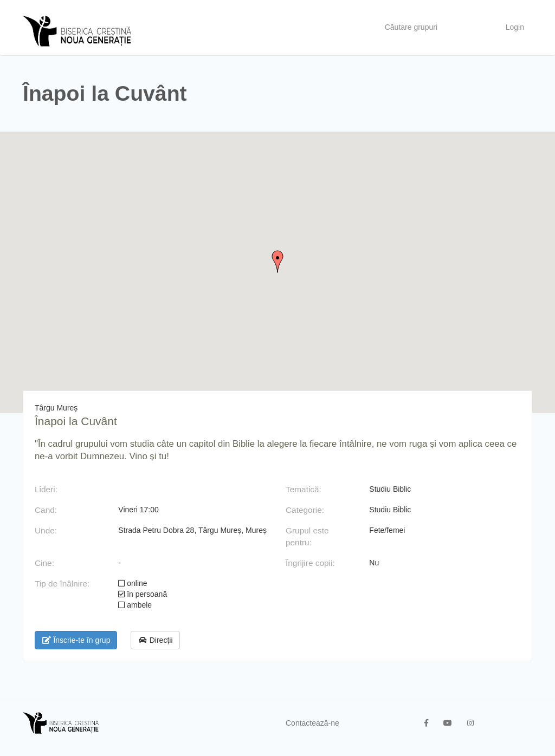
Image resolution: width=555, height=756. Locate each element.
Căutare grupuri (411, 27)
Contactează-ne (312, 723)
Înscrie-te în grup (76, 640)
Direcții (155, 640)
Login (515, 27)
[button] (277, 262)
